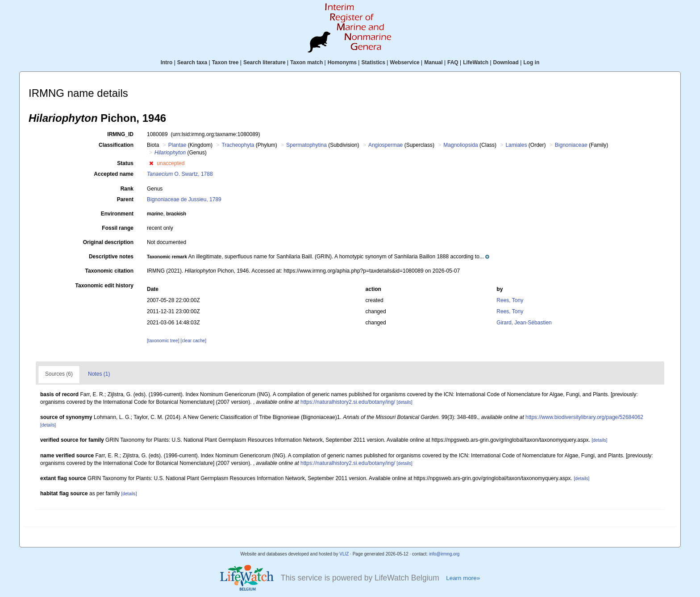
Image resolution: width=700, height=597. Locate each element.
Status (125, 163)
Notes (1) (99, 374)
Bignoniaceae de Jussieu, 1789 (184, 199)
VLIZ (344, 554)
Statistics (373, 62)
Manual (433, 62)
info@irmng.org (444, 554)
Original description (108, 242)
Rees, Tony (510, 300)
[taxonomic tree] (163, 341)
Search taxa (192, 62)
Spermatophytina (306, 145)
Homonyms (342, 62)
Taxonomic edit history (104, 286)
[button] (151, 163)
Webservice (405, 62)
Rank (127, 189)
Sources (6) (59, 374)
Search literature (265, 62)
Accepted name (114, 174)
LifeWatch (476, 62)
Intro (167, 62)
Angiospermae (385, 145)
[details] (405, 402)
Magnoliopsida (460, 145)
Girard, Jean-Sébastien (524, 323)
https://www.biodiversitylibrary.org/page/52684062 (584, 417)
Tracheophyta (238, 145)
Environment (117, 214)
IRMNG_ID (120, 134)
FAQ (453, 62)
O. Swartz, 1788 (180, 174)
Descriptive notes (111, 257)
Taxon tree (225, 62)
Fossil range (118, 228)
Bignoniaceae (571, 145)
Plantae (177, 145)
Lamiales (516, 145)
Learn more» (463, 578)
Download (506, 62)
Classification (116, 145)
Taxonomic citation (109, 271)
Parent (125, 199)
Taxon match (306, 62)
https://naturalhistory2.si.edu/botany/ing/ (348, 402)
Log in (531, 62)
